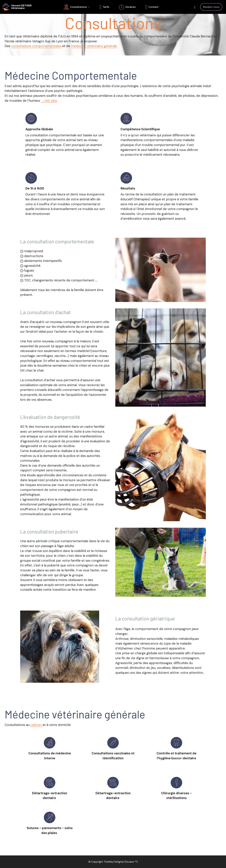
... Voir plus (49, 101)
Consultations (75, 7)
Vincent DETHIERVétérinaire (21, 7)
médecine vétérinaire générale (94, 46)
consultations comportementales (36, 46)
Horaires (127, 7)
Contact (152, 7)
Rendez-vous (211, 7)
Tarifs (104, 7)
